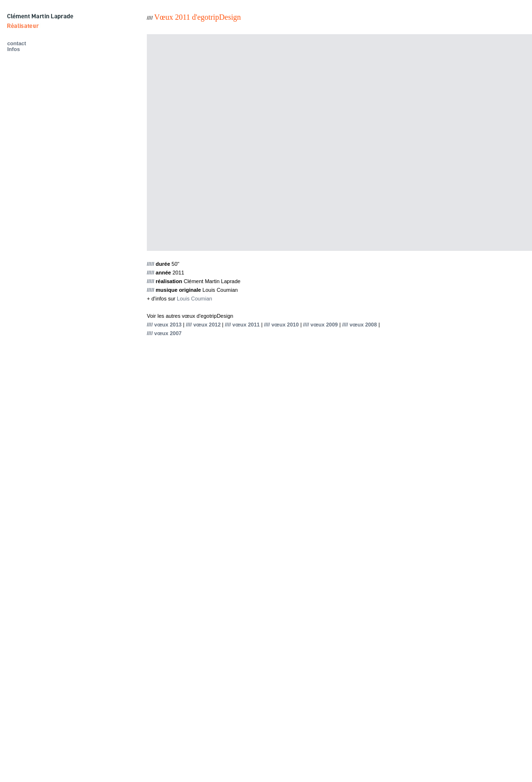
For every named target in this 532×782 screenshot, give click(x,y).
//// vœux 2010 (281, 325)
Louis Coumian (194, 299)
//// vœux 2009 (321, 325)
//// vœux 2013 (164, 325)
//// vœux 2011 (242, 325)
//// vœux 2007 (164, 333)
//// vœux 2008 (360, 325)
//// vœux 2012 (203, 325)
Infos (13, 49)
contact (17, 43)
